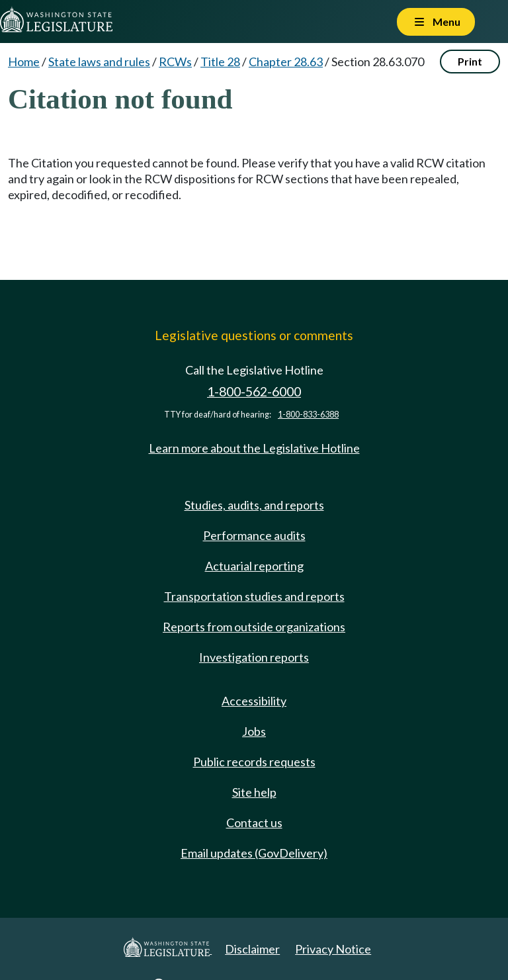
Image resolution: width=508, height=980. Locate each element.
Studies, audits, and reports (254, 505)
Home (24, 62)
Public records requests (254, 762)
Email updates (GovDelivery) (254, 853)
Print (470, 61)
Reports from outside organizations (254, 627)
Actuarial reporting (254, 566)
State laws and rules (99, 62)
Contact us (254, 823)
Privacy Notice (333, 949)
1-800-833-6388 (308, 415)
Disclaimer (252, 949)
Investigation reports (254, 657)
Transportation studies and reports (254, 596)
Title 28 (220, 62)
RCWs (175, 62)
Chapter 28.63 (286, 62)
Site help (254, 792)
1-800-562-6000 (254, 391)
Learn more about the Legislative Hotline (254, 448)
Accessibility (254, 701)
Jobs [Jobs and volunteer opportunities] (254, 731)
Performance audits (254, 535)
